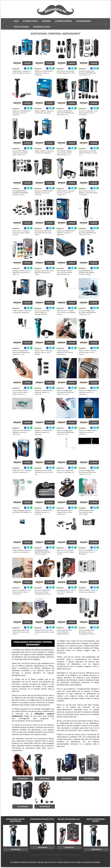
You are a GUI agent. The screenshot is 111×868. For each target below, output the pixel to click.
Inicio (16, 21)
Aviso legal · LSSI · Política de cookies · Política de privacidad (55, 855)
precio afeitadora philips (96, 820)
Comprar (27, 63)
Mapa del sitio (56, 859)
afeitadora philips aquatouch (15, 820)
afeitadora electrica (42, 27)
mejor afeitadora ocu (69, 819)
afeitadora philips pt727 (42, 819)
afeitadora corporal (64, 21)
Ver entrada (23, 779)
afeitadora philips (30, 21)
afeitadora (46, 21)
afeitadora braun (83, 21)
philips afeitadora (21, 27)
